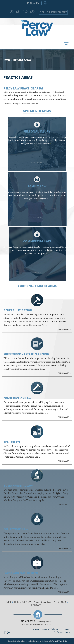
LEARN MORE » (64, 329)
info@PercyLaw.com (44, 621)
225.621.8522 (23, 11)
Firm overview (22, 602)
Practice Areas (42, 602)
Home (7, 60)
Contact (36, 605)
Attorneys (60, 602)
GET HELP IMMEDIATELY (53, 12)
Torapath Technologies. (60, 641)
